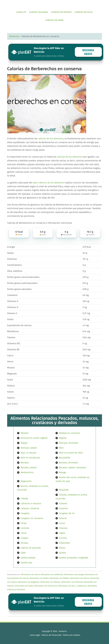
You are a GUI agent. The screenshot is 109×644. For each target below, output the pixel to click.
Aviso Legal (35, 635)
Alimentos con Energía (74, 574)
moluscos (11, 590)
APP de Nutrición (55, 4)
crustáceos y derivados (86, 586)
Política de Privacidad (51, 635)
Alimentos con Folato (39, 578)
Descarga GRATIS (88, 52)
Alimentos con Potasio (50, 582)
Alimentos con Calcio (30, 574)
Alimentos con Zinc (67, 586)
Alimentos (14, 36)
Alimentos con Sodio (24, 586)
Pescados (21, 590)
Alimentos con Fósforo (59, 578)
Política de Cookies (72, 635)
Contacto (63, 631)
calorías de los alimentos (51, 139)
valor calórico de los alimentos (49, 183)
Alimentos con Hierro (80, 578)
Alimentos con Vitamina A (46, 586)
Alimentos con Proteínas (72, 582)
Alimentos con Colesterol (52, 574)
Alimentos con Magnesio (29, 582)
